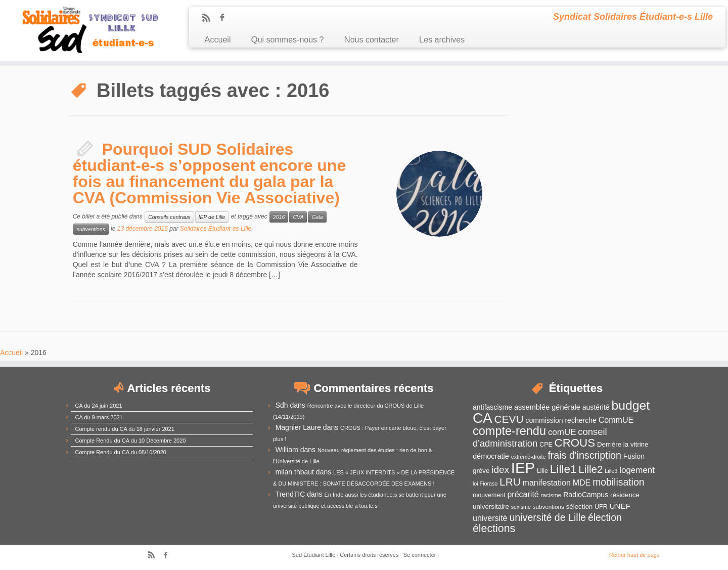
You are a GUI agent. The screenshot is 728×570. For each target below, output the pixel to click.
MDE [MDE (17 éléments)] (582, 483)
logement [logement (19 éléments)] (637, 470)
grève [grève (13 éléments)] (481, 471)
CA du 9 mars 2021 (99, 417)
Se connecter (420, 555)
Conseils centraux (169, 217)
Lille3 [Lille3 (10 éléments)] (611, 471)
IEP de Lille (212, 217)
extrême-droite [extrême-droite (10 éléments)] (529, 457)
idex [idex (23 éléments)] (500, 470)
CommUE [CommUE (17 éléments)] (616, 420)
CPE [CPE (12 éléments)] (546, 445)
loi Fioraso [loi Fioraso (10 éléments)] (485, 484)
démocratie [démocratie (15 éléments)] (491, 456)
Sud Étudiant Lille (314, 555)
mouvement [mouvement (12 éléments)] (489, 495)
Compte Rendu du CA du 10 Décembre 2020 (131, 441)
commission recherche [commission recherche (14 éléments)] (561, 420)
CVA (298, 217)
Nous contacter (371, 40)
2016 (279, 217)
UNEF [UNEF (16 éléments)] (620, 506)
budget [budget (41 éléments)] (631, 405)
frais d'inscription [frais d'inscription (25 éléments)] (584, 455)
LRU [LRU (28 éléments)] (510, 482)
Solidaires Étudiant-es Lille (216, 229)
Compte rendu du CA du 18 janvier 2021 (125, 429)
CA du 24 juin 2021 (99, 406)
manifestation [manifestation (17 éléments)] (547, 483)
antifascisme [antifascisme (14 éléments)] (492, 407)
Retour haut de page (634, 555)
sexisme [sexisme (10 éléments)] (521, 507)
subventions (91, 229)
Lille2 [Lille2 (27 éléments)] (590, 469)
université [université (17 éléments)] (490, 518)
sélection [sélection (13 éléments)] (580, 507)
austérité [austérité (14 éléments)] (596, 407)
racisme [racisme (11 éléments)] (551, 495)
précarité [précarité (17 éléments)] (523, 494)
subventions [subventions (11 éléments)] (549, 507)
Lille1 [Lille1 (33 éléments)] (563, 469)
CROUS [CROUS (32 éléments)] (575, 443)
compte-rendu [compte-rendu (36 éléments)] (509, 431)
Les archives (442, 40)
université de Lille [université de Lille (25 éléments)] (548, 517)
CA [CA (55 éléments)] (483, 418)
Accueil (217, 40)
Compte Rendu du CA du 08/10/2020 (121, 452)
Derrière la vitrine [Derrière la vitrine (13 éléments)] (623, 444)
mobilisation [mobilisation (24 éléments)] (618, 482)
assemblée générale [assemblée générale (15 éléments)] (547, 407)
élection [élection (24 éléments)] (605, 517)
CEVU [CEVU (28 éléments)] (509, 419)
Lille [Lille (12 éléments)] (542, 471)
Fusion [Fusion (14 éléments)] (634, 456)
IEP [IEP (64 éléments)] (523, 468)
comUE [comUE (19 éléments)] (562, 432)
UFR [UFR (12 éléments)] (601, 507)
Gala (317, 217)
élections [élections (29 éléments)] (494, 529)
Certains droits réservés (369, 555)
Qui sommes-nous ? (287, 40)
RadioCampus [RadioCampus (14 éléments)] (586, 495)
